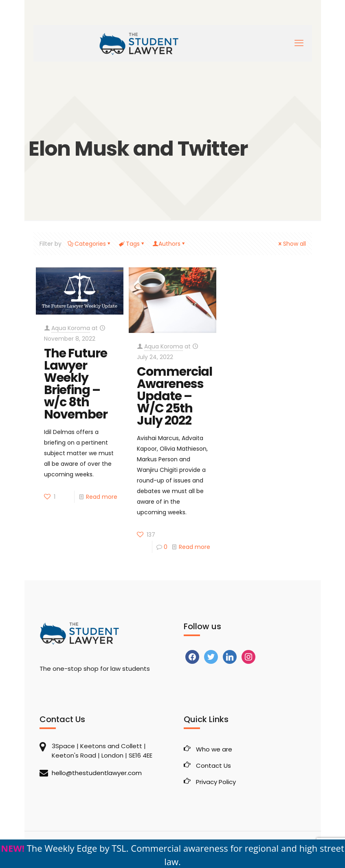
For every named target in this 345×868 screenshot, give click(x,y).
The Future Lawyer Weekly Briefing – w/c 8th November (76, 384)
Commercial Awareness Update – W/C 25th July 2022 (175, 396)
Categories (90, 244)
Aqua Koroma (71, 328)
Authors (169, 244)
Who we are (214, 749)
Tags (132, 244)
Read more (102, 497)
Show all (292, 244)
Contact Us (213, 766)
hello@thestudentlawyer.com (97, 773)
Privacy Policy (216, 782)
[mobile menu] (299, 43)
